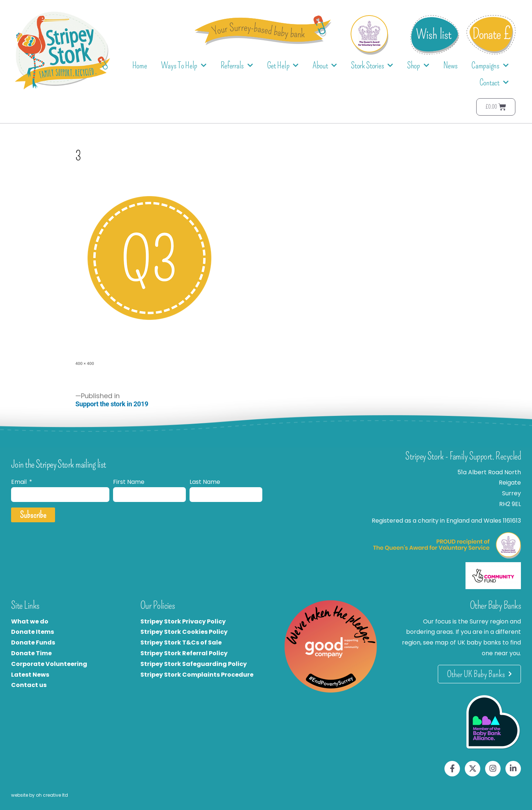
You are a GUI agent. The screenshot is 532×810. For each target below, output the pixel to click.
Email (20, 482)
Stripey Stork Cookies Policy (184, 632)
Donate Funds (33, 642)
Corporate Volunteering (49, 664)
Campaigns (490, 66)
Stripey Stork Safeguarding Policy (194, 664)
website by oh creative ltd (40, 795)
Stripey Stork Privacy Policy (183, 621)
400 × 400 (85, 363)
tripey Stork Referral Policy (186, 653)
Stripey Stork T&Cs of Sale (181, 642)
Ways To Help (184, 66)
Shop (418, 66)
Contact (494, 83)
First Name (129, 482)
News (451, 65)
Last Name (205, 482)
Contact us (29, 685)
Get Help (283, 66)
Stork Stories (372, 66)
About (325, 66)
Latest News (30, 675)
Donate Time (31, 653)
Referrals (237, 66)
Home (140, 65)
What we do (30, 621)
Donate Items (33, 632)
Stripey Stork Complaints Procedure (197, 675)
